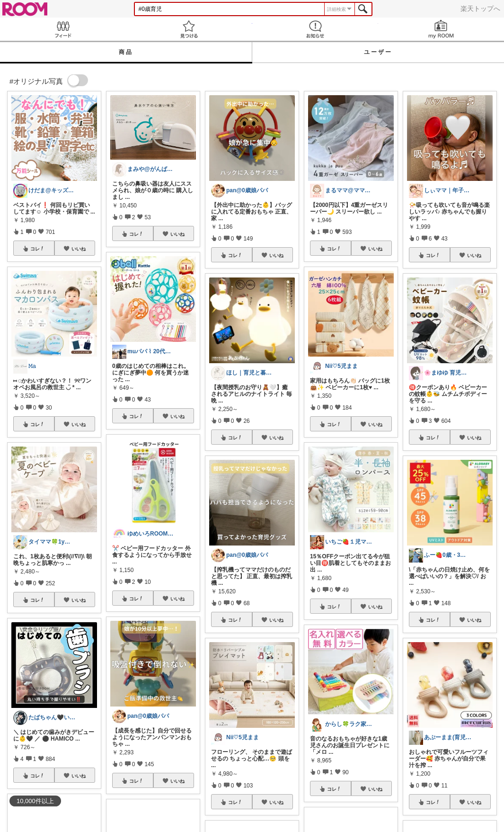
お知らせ (315, 29)
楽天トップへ (480, 9)
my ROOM (441, 29)
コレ (37, 249)
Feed (63, 29)
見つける (189, 29)
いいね (79, 249)
